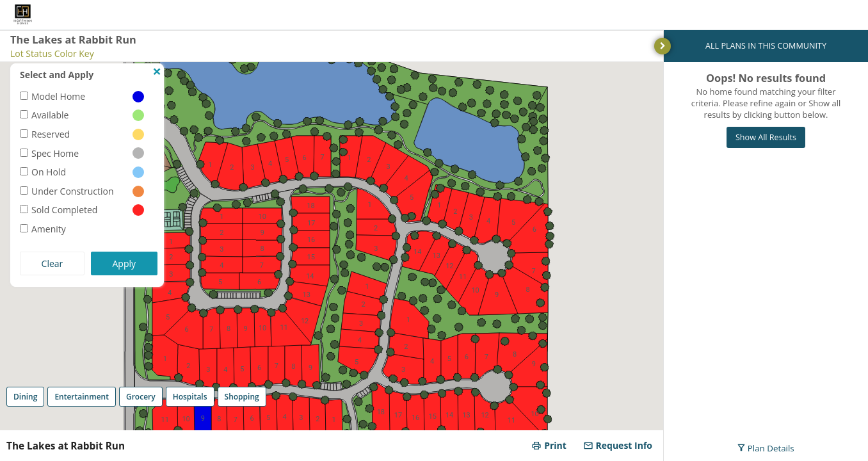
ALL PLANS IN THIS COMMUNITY (766, 46)
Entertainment (82, 397)
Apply (125, 263)
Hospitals (190, 397)
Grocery (141, 397)
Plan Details (766, 448)
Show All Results (766, 137)
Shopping (242, 397)
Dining (25, 397)
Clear (52, 263)
